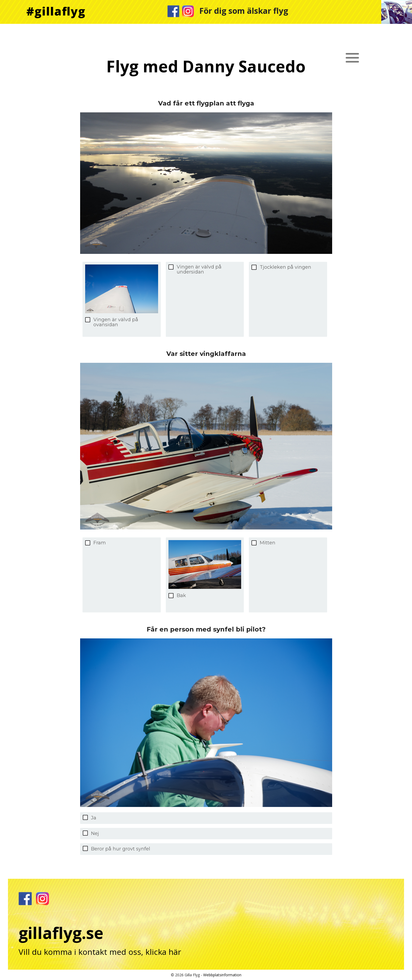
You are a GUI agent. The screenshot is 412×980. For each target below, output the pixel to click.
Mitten (268, 543)
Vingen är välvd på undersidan (199, 270)
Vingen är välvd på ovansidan (116, 322)
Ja (94, 818)
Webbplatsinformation (222, 975)
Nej (95, 833)
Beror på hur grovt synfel (121, 849)
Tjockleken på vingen (285, 267)
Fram (100, 543)
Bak (181, 596)
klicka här (163, 952)
